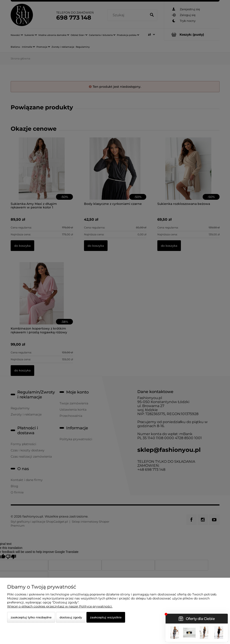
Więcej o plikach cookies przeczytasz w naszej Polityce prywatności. (60, 606)
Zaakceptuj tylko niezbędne (31, 617)
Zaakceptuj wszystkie (106, 617)
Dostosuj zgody (71, 617)
